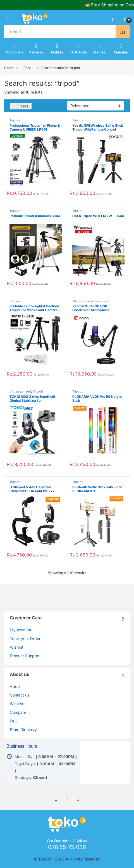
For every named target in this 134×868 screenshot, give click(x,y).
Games (100, 49)
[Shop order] (95, 106)
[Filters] (21, 106)
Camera (15, 301)
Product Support (25, 656)
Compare (18, 712)
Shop (27, 68)
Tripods (15, 120)
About (15, 686)
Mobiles (57, 49)
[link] (115, 18)
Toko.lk (45, 859)
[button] (8, 19)
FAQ (14, 721)
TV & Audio (79, 49)
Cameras (36, 49)
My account (21, 630)
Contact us (20, 695)
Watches (121, 49)
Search (123, 31)
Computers (15, 49)
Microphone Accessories (91, 301)
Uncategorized (20, 391)
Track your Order (25, 638)
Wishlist (17, 647)
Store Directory (23, 730)
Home (9, 68)
